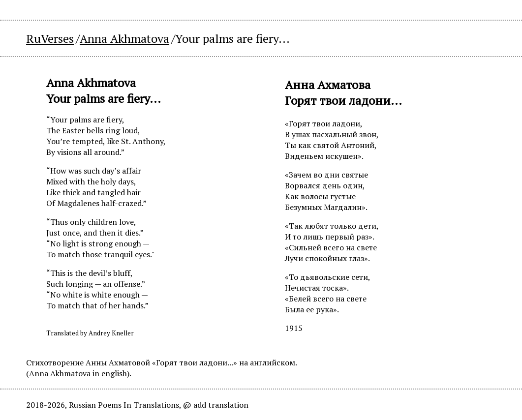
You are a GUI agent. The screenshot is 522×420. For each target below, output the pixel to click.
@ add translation (216, 405)
